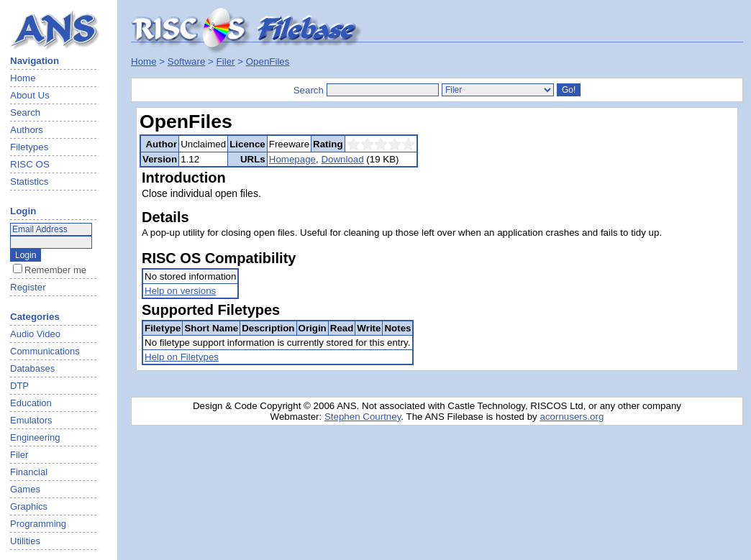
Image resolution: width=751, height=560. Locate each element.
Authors (27, 130)
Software (187, 61)
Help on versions (180, 291)
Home (23, 78)
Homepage (292, 159)
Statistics (29, 182)
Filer (226, 61)
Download (342, 159)
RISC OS (30, 164)
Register (28, 287)
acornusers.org (572, 417)
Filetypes (29, 147)
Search (25, 113)
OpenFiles (268, 61)
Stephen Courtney (363, 417)
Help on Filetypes (182, 357)
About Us (30, 95)
